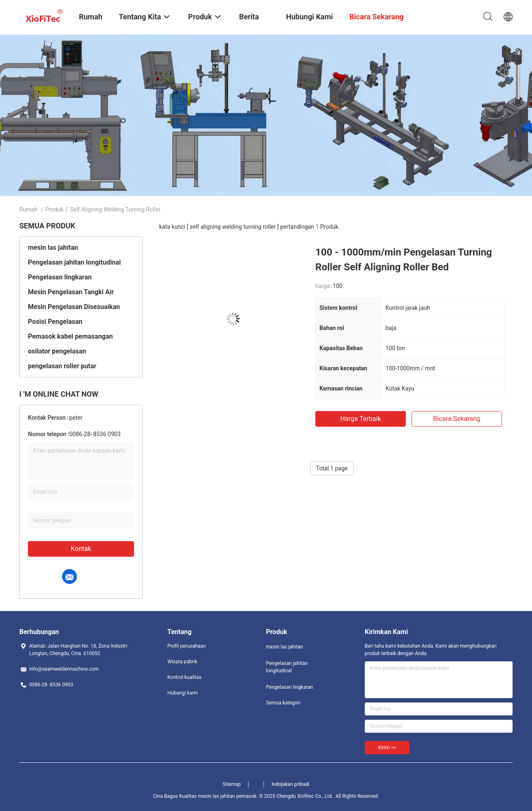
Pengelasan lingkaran (60, 277)
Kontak (81, 549)
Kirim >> (387, 748)
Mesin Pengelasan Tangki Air (71, 292)
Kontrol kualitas (184, 677)
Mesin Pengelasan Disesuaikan (74, 307)
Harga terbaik (360, 419)
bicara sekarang (457, 419)
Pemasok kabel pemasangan (71, 336)
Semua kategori (283, 703)
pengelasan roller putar (62, 366)
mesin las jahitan (53, 247)
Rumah (28, 209)
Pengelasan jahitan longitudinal (74, 262)
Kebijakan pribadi (291, 784)
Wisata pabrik (182, 662)
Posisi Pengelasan (55, 322)
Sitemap (232, 784)
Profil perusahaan (187, 646)
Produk (54, 209)
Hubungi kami (183, 693)
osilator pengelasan (57, 351)
